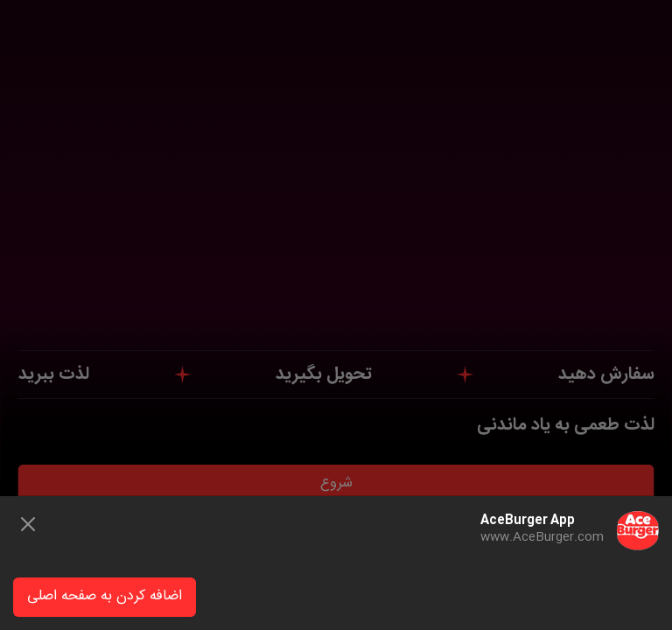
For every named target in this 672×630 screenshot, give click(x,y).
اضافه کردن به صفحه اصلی (105, 596)
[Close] (28, 524)
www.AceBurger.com (542, 537)
